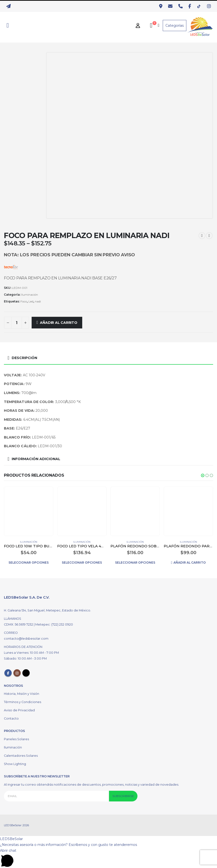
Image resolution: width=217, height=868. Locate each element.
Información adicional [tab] (36, 459)
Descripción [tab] (24, 358)
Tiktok (26, 673)
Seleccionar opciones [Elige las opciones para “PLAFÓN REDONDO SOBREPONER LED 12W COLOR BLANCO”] (135, 563)
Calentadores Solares (21, 756)
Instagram (17, 673)
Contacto (11, 718)
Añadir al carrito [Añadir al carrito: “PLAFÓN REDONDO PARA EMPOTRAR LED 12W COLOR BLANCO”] (190, 563)
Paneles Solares (16, 739)
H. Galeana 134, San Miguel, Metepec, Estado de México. (47, 610)
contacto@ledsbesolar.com (26, 639)
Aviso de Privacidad (19, 710)
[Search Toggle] (8, 26)
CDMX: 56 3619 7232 (19, 624)
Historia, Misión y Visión (22, 694)
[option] (24, 123)
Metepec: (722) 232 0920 (54, 624)
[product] (28, 511)
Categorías (175, 26)
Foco (24, 301)
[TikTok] (200, 6)
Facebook (8, 673)
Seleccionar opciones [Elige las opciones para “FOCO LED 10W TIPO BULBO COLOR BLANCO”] (29, 563)
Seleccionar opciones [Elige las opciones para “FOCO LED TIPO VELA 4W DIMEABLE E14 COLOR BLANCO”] (82, 563)
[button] (203, 475)
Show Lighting (15, 764)
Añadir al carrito (59, 323)
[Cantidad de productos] (17, 323)
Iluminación (30, 295)
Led (31, 301)
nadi (38, 301)
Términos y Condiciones (23, 702)
